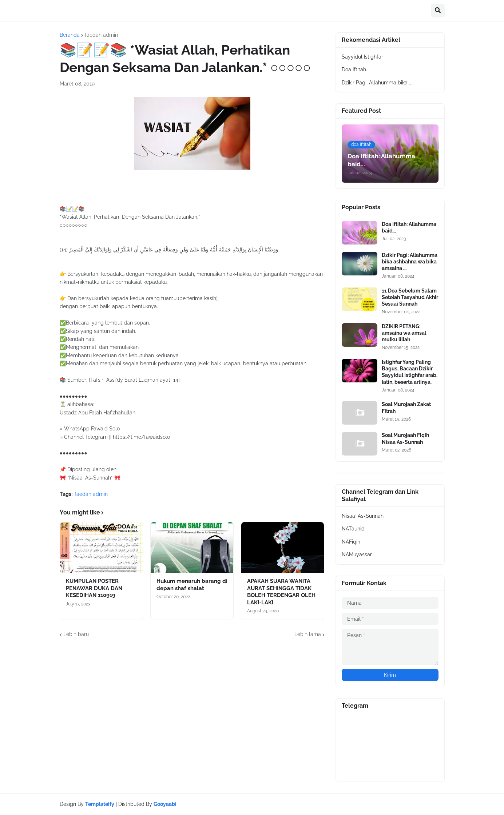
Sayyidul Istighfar (362, 57)
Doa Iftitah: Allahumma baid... (409, 227)
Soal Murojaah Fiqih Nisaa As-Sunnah (405, 438)
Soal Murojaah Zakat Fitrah (406, 407)
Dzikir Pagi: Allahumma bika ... (377, 83)
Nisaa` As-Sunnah (363, 516)
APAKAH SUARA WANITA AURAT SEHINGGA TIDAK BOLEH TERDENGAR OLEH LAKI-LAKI (281, 592)
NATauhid (353, 529)
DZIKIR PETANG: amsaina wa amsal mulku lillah (404, 333)
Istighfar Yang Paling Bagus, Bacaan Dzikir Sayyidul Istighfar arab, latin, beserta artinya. (410, 372)
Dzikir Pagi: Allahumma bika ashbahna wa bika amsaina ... (410, 262)
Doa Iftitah (354, 69)
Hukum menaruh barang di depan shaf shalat (192, 585)
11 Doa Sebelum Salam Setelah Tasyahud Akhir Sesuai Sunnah (410, 297)
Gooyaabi (165, 804)
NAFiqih (351, 542)
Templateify (100, 804)
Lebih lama (308, 634)
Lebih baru (76, 634)
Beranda (70, 35)
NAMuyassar (357, 554)
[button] (438, 11)
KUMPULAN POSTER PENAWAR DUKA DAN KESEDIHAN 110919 (94, 588)
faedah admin (101, 35)
